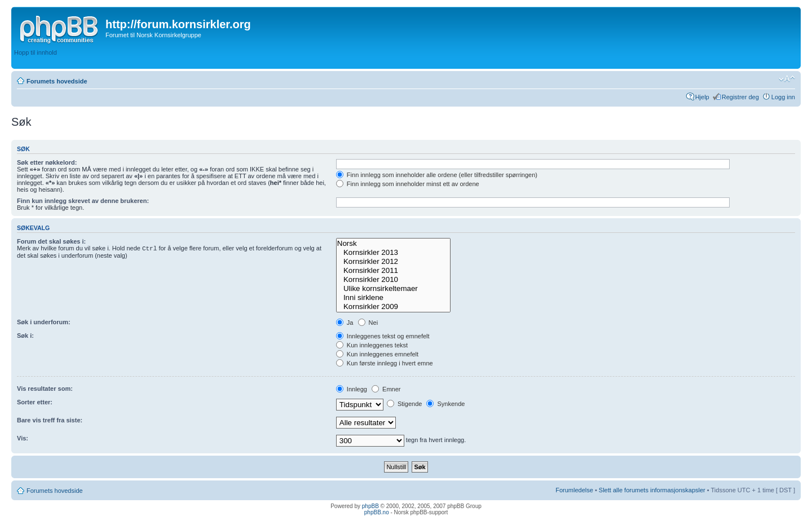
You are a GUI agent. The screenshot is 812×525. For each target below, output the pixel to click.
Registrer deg (740, 97)
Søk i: (25, 336)
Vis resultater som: (45, 389)
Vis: (23, 438)
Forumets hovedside (57, 81)
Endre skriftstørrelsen (787, 79)
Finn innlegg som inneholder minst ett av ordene (408, 184)
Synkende (445, 404)
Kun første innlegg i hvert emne (385, 363)
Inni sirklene (393, 298)
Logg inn (783, 97)
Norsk (393, 244)
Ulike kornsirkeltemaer (393, 289)
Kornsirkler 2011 (393, 271)
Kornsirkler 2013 (393, 253)
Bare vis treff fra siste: (50, 420)
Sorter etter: (35, 402)
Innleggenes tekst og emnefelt (383, 336)
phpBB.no (377, 512)
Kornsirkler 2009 (393, 307)
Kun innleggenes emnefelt (377, 354)
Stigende (404, 404)
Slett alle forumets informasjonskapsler (652, 490)
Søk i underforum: (44, 322)
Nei (368, 323)
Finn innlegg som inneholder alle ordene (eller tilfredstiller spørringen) (437, 175)
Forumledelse (574, 490)
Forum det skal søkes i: (51, 241)
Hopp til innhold (36, 52)
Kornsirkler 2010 (393, 280)
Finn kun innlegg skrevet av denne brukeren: (83, 201)
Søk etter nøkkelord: (47, 162)
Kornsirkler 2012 (393, 262)
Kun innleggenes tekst (372, 345)
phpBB (370, 506)
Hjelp (702, 97)
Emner (386, 389)
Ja (345, 323)
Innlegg (352, 389)
